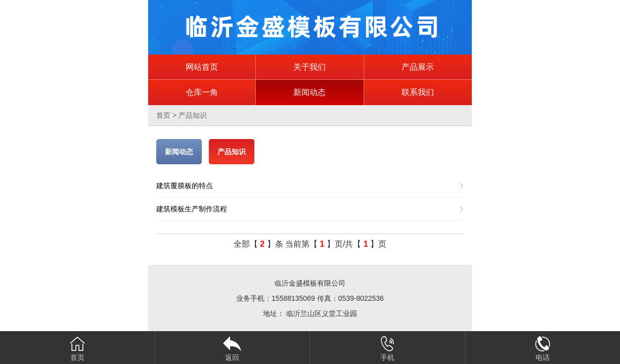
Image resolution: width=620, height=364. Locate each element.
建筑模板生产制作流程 (192, 209)
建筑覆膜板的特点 (185, 186)
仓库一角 (202, 92)
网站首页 (202, 67)
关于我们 (309, 67)
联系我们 (418, 92)
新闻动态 (309, 92)
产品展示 (418, 67)
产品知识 (193, 115)
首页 (163, 115)
